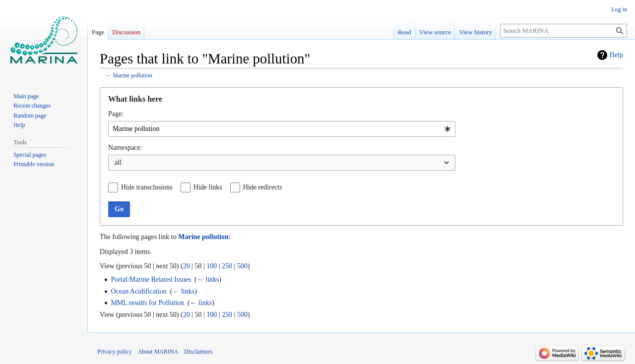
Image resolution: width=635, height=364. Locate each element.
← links (208, 279)
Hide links (208, 187)
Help (616, 55)
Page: (116, 114)
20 (187, 266)
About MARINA (158, 352)
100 (212, 266)
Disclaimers (198, 352)
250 (227, 266)
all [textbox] (118, 162)
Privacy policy (115, 352)
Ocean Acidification (138, 291)
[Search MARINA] (564, 31)
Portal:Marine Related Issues (151, 279)
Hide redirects (263, 187)
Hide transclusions (147, 187)
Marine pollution (132, 76)
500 (242, 266)
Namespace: (125, 148)
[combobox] (282, 129)
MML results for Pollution (147, 303)
